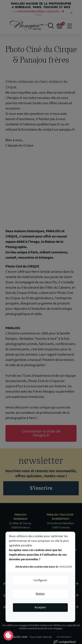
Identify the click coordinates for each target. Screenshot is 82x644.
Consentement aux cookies (8, 636)
